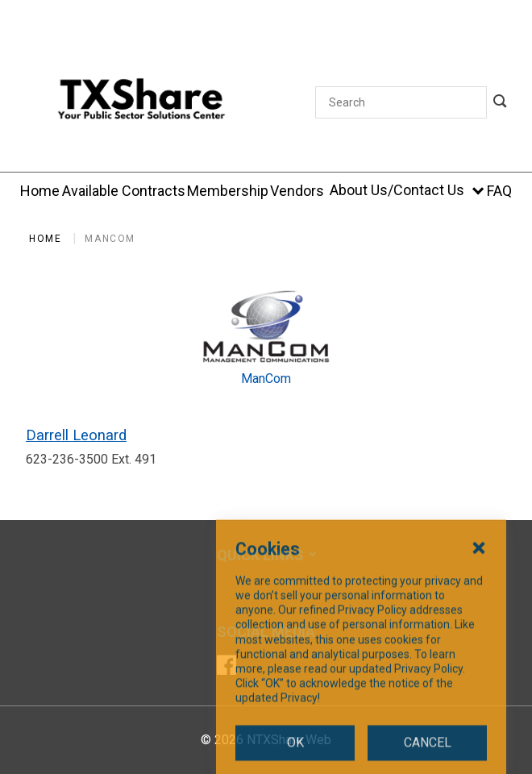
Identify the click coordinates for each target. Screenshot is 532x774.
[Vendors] (297, 191)
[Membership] (228, 191)
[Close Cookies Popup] (479, 641)
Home (45, 239)
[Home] (40, 191)
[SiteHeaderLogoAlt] (141, 102)
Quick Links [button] (260, 555)
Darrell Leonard (76, 435)
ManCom (110, 239)
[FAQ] (499, 191)
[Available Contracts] (124, 191)
